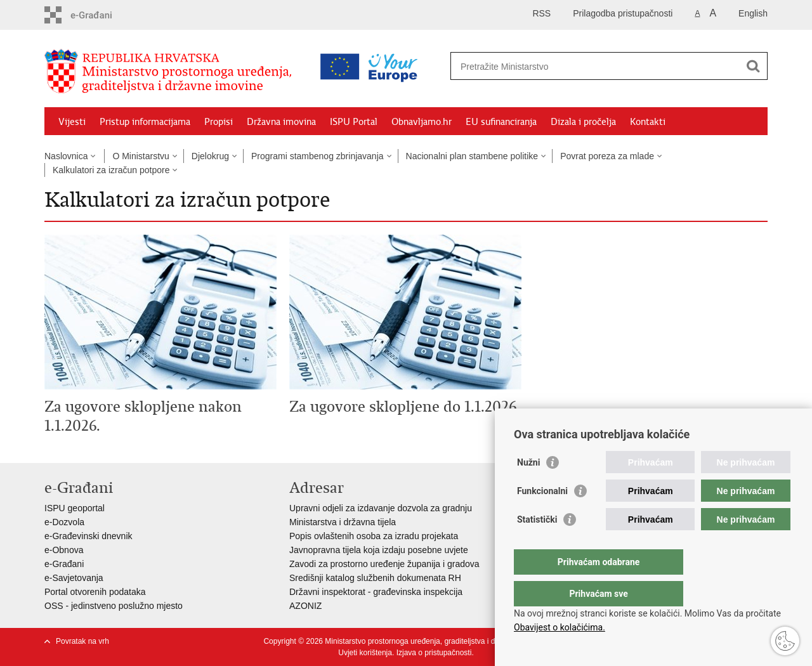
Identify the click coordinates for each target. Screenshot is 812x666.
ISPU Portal (354, 122)
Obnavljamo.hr (422, 122)
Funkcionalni (542, 516)
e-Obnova (64, 550)
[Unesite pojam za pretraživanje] (554, 66)
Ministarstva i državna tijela (343, 522)
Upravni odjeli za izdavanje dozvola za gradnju (381, 508)
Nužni (528, 488)
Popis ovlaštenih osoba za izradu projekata (374, 536)
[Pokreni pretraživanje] (753, 66)
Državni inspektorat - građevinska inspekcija (376, 592)
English (753, 13)
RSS (541, 13)
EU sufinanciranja (501, 122)
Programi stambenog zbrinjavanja (318, 156)
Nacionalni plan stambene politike (472, 156)
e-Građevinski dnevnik (88, 536)
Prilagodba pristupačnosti (623, 13)
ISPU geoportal (75, 508)
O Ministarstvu (141, 156)
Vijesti (72, 122)
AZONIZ (305, 606)
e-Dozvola (64, 522)
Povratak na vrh (82, 641)
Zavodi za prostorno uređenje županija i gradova (384, 564)
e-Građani (64, 564)
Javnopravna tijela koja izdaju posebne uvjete (379, 550)
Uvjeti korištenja (365, 653)
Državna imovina (281, 122)
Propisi (219, 122)
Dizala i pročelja (583, 122)
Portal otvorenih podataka (95, 592)
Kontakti (648, 122)
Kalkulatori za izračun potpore (111, 170)
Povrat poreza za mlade (607, 156)
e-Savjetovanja (74, 578)
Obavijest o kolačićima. (560, 627)
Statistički (537, 545)
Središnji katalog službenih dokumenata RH (375, 578)
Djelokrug (210, 156)
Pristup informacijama (145, 122)
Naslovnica (66, 156)
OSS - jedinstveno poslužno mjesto (114, 606)
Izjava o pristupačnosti (434, 653)
